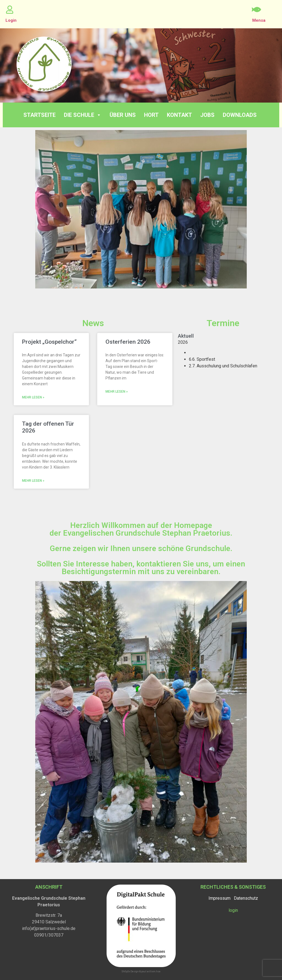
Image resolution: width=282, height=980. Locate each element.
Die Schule (83, 115)
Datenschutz (246, 898)
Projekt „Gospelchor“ (49, 342)
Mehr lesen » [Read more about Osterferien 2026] (117, 392)
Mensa (259, 20)
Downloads (240, 115)
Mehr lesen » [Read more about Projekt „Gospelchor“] (33, 397)
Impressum (219, 898)
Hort (151, 115)
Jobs (207, 115)
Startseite (40, 115)
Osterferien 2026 (128, 342)
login (233, 910)
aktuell (186, 336)
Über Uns (123, 115)
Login (11, 20)
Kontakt (179, 115)
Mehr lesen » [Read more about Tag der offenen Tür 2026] (33, 481)
